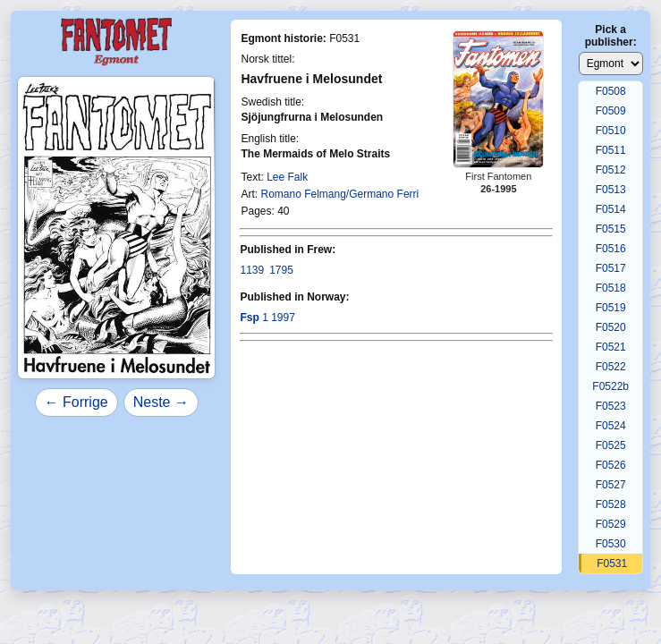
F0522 (611, 367)
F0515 (611, 229)
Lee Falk (287, 177)
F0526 (611, 465)
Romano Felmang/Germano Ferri (339, 194)
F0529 (611, 524)
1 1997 (267, 318)
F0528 (611, 504)
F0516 (611, 249)
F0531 (612, 563)
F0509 (611, 111)
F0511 (611, 150)
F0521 (611, 347)
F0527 (611, 485)
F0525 (611, 445)
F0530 (611, 544)
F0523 (611, 406)
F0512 (611, 170)
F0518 (611, 288)
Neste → (161, 402)
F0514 (611, 209)
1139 (252, 270)
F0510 (611, 131)
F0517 (611, 268)
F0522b (610, 386)
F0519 (611, 308)
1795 (281, 270)
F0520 (611, 327)
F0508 (611, 91)
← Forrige (76, 402)
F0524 (611, 426)
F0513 (611, 190)
